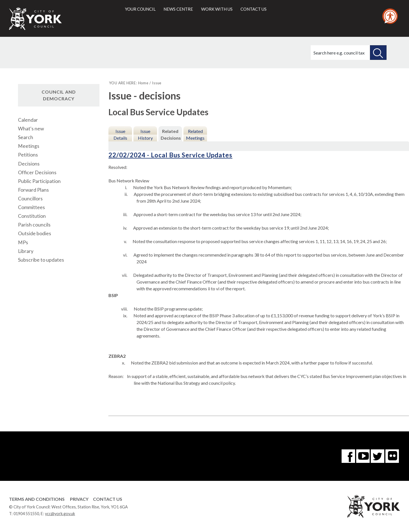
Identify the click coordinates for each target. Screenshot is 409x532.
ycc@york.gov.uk (60, 514)
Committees (31, 207)
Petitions (28, 155)
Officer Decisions (37, 172)
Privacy (79, 499)
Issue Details (120, 134)
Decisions (29, 164)
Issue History (145, 134)
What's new (31, 129)
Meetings (29, 146)
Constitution (32, 216)
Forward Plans (33, 190)
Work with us (217, 9)
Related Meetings (195, 134)
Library (26, 251)
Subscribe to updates (41, 260)
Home (143, 83)
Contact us (254, 9)
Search (26, 137)
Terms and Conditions (37, 499)
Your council (140, 9)
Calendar (28, 120)
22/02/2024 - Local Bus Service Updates (170, 155)
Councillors (30, 199)
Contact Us (108, 499)
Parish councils (34, 225)
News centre (178, 9)
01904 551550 (26, 514)
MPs (23, 242)
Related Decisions (171, 134)
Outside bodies (35, 233)
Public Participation (39, 181)
